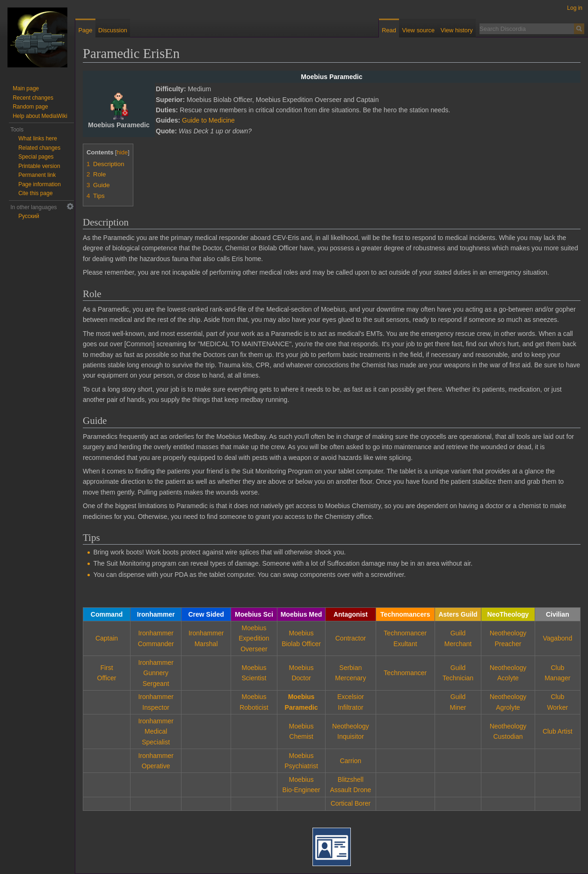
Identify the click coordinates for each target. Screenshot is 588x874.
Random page (30, 107)
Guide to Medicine (208, 120)
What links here (38, 138)
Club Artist (558, 731)
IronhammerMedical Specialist (156, 732)
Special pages (36, 157)
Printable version (39, 166)
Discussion (113, 30)
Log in (575, 8)
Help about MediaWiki (40, 116)
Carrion (350, 761)
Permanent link (37, 175)
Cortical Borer (351, 803)
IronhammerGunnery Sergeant (156, 673)
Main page (26, 88)
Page (85, 30)
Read (389, 30)
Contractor (351, 638)
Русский (29, 216)
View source (418, 30)
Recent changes (33, 98)
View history (457, 30)
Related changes (39, 148)
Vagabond (557, 638)
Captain (107, 638)
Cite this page (35, 193)
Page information (40, 184)
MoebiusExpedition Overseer (254, 638)
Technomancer (405, 673)
